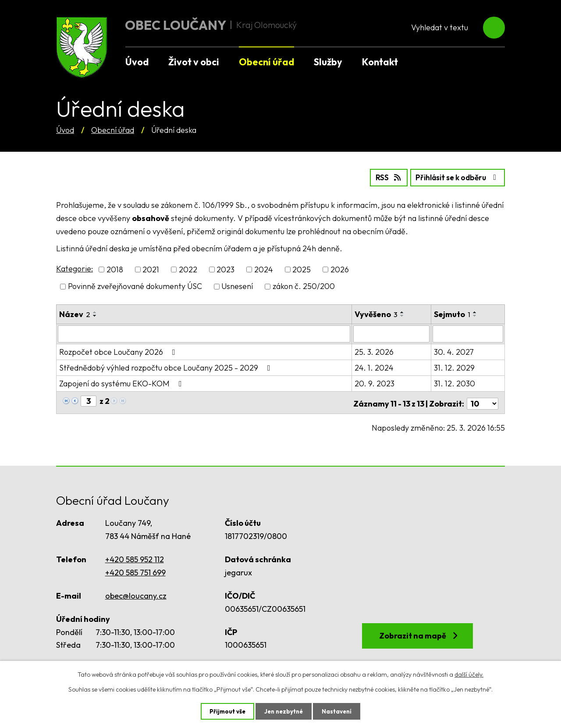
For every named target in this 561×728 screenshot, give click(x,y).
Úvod (65, 130)
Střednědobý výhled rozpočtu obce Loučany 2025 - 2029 (167, 366)
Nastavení (339, 711)
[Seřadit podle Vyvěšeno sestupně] (403, 315)
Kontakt (380, 62)
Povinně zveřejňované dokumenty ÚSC (135, 286)
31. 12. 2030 (455, 382)
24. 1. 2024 (375, 366)
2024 (264, 269)
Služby (328, 62)
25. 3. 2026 (375, 351)
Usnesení (237, 286)
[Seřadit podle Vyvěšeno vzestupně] (403, 311)
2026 (340, 269)
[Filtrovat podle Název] (204, 333)
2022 (188, 269)
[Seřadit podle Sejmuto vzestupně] (476, 311)
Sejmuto (453, 313)
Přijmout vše (225, 711)
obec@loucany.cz (136, 592)
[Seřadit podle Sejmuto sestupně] (476, 315)
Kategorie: (75, 268)
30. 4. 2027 (454, 351)
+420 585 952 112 (135, 556)
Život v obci (194, 62)
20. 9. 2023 (375, 382)
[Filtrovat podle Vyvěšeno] (392, 333)
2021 (151, 269)
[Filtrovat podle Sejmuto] (468, 333)
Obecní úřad (113, 130)
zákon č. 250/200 (304, 286)
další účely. (469, 674)
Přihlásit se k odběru (454, 177)
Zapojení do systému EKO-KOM (122, 382)
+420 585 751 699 (135, 569)
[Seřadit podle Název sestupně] (95, 315)
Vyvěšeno (376, 313)
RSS (380, 177)
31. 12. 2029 (455, 366)
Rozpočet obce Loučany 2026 (119, 351)
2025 (302, 269)
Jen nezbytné (284, 711)
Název (75, 313)
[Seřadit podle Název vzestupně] (95, 311)
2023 (225, 269)
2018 (115, 269)
